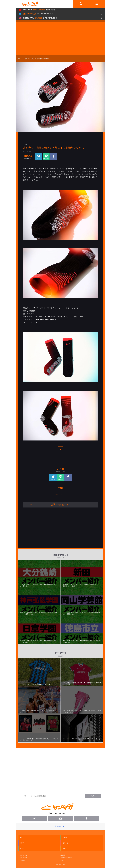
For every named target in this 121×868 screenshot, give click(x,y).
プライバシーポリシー (66, 858)
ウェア (57, 494)
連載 (64, 849)
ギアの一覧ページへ (61, 505)
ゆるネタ (66, 843)
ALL (22, 837)
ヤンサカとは (23, 855)
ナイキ (63, 494)
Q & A (22, 849)
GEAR (22, 843)
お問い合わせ (23, 858)
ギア (26, 59)
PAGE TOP (60, 826)
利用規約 (22, 860)
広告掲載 (63, 855)
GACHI (65, 837)
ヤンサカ (20, 59)
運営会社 (63, 860)
